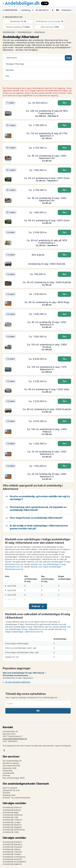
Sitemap (6, 775)
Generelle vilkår (10, 768)
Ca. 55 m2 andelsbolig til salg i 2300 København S (47, 475)
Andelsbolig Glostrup (12, 807)
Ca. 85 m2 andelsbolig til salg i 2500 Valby (47, 389)
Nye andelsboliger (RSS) (14, 778)
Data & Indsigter (10, 788)
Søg (68, 58)
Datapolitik (8, 771)
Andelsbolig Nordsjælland (14, 862)
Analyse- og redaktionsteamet (16, 798)
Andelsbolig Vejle (10, 817)
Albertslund (40, 32)
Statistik (6, 793)
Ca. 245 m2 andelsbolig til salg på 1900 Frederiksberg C (47, 112)
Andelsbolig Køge (11, 812)
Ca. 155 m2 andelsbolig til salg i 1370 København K (47, 368)
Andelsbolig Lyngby (12, 822)
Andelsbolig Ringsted (12, 847)
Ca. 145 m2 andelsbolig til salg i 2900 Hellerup (47, 430)
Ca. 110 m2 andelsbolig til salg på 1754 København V (47, 135)
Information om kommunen (15, 675)
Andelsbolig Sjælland (12, 864)
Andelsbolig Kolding (12, 810)
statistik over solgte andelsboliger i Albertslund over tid (36, 630)
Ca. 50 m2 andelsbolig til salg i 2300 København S (47, 453)
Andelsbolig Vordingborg (14, 857)
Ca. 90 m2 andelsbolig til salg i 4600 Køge (47, 302)
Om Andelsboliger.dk (12, 761)
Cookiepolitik (9, 773)
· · (34, 10)
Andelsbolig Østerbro (12, 842)
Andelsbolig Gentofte (12, 859)
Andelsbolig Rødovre (12, 825)
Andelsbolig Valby (11, 832)
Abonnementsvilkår (11, 766)
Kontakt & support (11, 763)
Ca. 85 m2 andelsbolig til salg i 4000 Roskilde (47, 409)
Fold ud (36, 606)
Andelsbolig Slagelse (12, 827)
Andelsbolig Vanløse (12, 854)
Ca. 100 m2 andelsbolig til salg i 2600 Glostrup (47, 346)
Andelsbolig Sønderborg (14, 830)
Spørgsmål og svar (11, 790)
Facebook (4, 750)
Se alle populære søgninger (18, 682)
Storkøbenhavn (25, 32)
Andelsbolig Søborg (12, 849)
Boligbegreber (9, 795)
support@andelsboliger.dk (15, 739)
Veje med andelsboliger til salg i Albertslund (23, 673)
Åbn (65, 103)
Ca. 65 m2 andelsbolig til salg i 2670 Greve (47, 178)
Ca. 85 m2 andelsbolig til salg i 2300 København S (47, 323)
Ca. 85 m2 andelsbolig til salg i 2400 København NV (47, 157)
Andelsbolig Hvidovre (12, 820)
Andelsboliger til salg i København (18, 678)
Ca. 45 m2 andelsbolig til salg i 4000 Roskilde (47, 282)
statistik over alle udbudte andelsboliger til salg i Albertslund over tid (36, 626)
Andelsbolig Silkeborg (13, 815)
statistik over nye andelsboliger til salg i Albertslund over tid (38, 628)
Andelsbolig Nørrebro (12, 844)
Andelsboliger (9, 32)
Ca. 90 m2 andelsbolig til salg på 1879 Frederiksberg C (47, 242)
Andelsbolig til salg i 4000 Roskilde (47, 264)
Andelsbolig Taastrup (12, 852)
